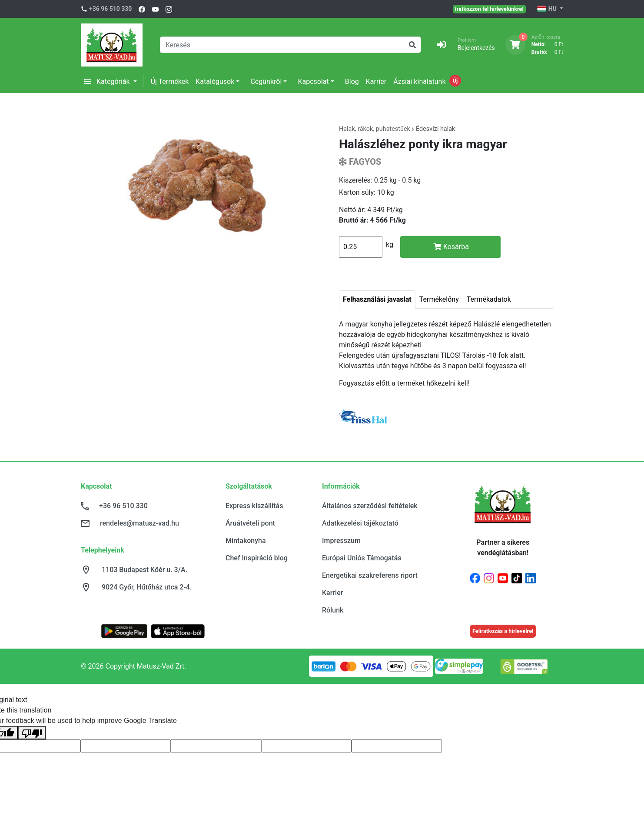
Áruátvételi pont (250, 523)
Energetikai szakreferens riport (370, 575)
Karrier (376, 82)
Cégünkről (266, 82)
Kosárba (451, 247)
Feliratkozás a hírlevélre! (503, 631)
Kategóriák (108, 82)
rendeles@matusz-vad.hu (139, 523)
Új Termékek (170, 82)
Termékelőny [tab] (439, 299)
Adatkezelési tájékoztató (360, 523)
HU (547, 9)
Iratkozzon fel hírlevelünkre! (489, 9)
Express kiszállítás (254, 506)
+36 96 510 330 (110, 9)
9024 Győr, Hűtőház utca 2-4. (147, 587)
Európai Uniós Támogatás (362, 558)
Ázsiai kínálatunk (419, 82)
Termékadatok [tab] (489, 299)
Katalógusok (215, 82)
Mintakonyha (246, 541)
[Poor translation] (32, 733)
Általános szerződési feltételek (370, 506)
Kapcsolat (313, 82)
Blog (352, 82)
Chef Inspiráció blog (257, 558)
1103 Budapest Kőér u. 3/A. (144, 570)
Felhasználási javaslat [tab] (377, 299)
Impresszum (341, 541)
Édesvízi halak (435, 129)
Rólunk (333, 610)
